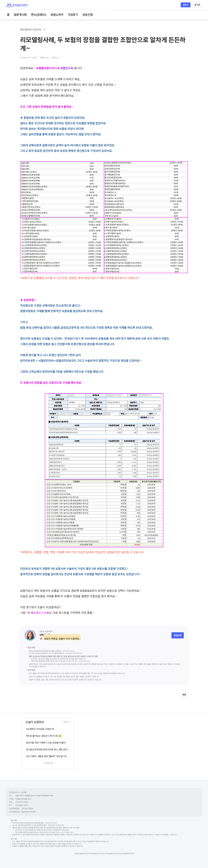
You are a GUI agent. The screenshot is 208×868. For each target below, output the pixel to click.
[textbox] (104, 341)
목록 (184, 695)
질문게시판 (20, 15)
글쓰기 (186, 5)
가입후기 (73, 15)
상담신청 (88, 15)
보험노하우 (57, 15)
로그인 (197, 5)
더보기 (67, 722)
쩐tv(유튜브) (39, 15)
